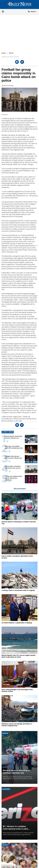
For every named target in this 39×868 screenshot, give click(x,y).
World (11, 53)
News (4, 53)
